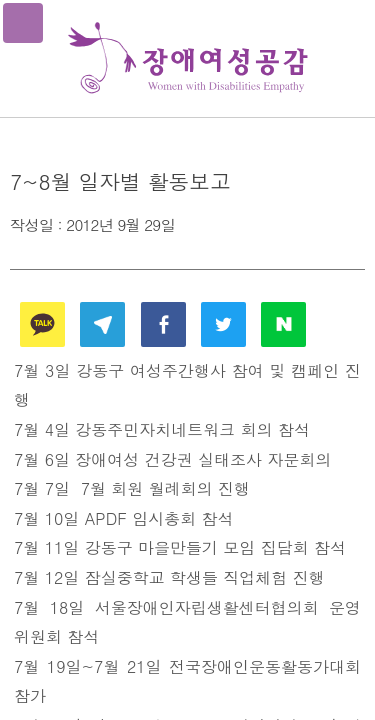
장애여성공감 (188, 58)
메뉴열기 (23, 23)
